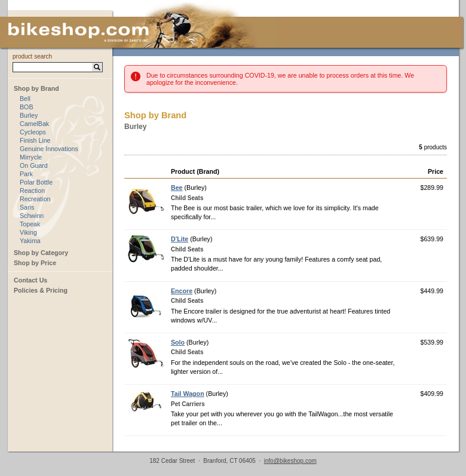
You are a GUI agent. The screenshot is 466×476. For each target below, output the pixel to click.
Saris (27, 207)
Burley (29, 115)
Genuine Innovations (49, 149)
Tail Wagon (188, 394)
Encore (182, 291)
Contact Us (30, 280)
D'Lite (180, 239)
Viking (28, 232)
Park (26, 174)
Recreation (35, 199)
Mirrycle (31, 157)
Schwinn (32, 216)
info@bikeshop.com (290, 461)
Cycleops (33, 132)
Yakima (30, 241)
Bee (177, 188)
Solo (178, 342)
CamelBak (34, 124)
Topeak (30, 224)
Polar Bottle (36, 182)
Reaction (32, 191)
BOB (27, 107)
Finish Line (35, 140)
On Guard (34, 165)
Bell (25, 99)
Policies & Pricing (41, 290)
